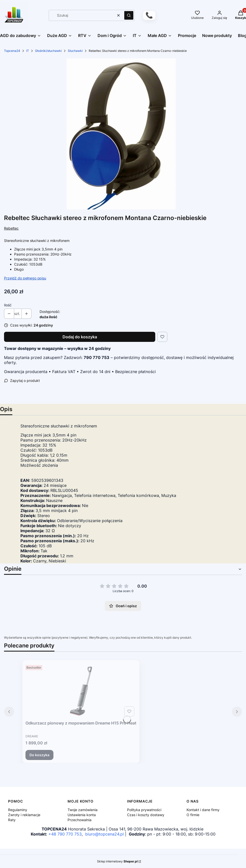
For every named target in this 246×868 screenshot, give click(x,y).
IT (28, 51)
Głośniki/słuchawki (48, 51)
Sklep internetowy (117, 861)
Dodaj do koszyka (80, 337)
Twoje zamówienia (83, 810)
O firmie (193, 815)
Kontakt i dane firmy (203, 810)
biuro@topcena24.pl (104, 834)
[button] (129, 15)
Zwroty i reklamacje (24, 815)
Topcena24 (12, 51)
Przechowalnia (80, 820)
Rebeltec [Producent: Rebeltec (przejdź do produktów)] (11, 228)
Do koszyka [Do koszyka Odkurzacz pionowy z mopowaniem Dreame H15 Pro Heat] (39, 755)
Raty (12, 820)
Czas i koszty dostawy (146, 815)
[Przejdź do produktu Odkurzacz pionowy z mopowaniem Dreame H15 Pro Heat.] (81, 691)
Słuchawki (75, 51)
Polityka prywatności (144, 810)
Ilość (8, 305)
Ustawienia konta (82, 815)
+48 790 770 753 (65, 834)
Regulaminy (18, 810)
